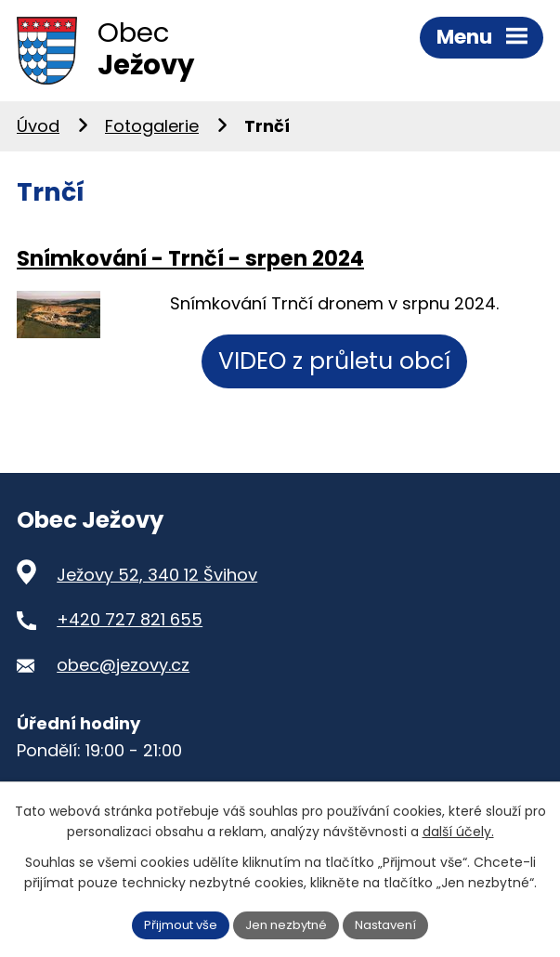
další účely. (458, 831)
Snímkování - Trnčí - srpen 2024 (190, 264)
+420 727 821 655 (130, 626)
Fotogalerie (152, 132)
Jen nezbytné (287, 924)
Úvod (38, 132)
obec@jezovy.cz (123, 671)
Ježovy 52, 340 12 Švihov (157, 580)
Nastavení (394, 924)
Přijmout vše (174, 924)
